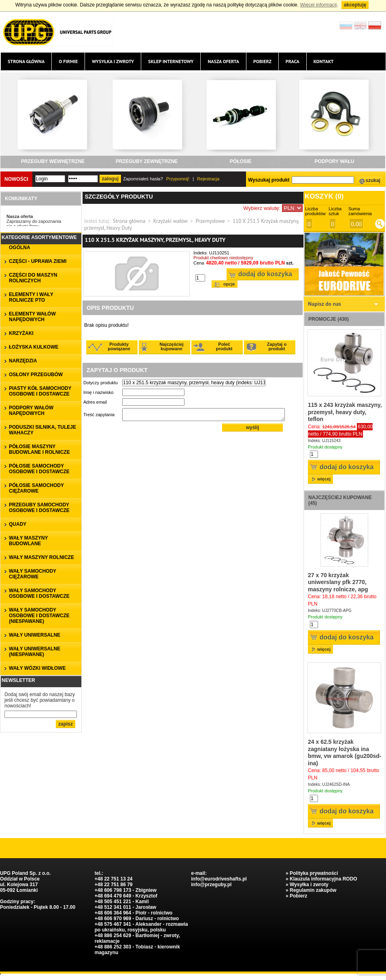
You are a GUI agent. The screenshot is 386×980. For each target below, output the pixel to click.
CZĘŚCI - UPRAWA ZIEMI (38, 261)
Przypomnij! (178, 179)
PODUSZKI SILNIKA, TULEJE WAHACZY (42, 430)
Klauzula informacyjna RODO (323, 879)
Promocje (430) (329, 319)
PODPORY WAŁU (334, 161)
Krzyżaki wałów (171, 221)
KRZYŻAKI (21, 333)
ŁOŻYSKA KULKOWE (34, 347)
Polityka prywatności (314, 873)
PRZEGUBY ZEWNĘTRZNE (147, 161)
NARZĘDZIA (23, 361)
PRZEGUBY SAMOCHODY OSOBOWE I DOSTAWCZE (39, 508)
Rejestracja (208, 179)
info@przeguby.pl (211, 885)
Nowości (16, 179)
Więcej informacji (318, 5)
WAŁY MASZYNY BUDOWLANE (28, 541)
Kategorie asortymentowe (39, 237)
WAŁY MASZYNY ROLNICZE (41, 557)
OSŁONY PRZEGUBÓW (36, 375)
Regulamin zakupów (313, 890)
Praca (293, 61)
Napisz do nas (324, 304)
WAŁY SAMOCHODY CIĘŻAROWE (33, 574)
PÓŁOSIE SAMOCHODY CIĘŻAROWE (36, 488)
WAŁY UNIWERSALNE (35, 635)
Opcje (229, 284)
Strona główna (26, 61)
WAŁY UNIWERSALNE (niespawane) (35, 652)
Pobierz (262, 61)
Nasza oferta (223, 61)
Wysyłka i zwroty (113, 61)
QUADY (18, 524)
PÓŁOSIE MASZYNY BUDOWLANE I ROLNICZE (39, 449)
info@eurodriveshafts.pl (219, 879)
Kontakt (324, 61)
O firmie (68, 61)
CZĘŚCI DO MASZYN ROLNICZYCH (33, 278)
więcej (324, 479)
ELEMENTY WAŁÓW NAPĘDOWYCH (32, 317)
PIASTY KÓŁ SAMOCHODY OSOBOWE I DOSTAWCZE (40, 391)
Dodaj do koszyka (265, 274)
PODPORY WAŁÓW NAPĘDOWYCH (31, 411)
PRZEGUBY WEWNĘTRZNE (53, 161)
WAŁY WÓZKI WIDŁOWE (37, 668)
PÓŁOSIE (241, 161)
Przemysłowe (210, 221)
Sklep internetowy (171, 61)
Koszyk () (324, 196)
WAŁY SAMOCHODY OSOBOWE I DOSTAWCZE (39, 593)
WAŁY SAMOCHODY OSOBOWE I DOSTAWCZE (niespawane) (39, 616)
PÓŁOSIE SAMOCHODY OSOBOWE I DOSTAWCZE (39, 469)
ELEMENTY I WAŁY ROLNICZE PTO (31, 297)
